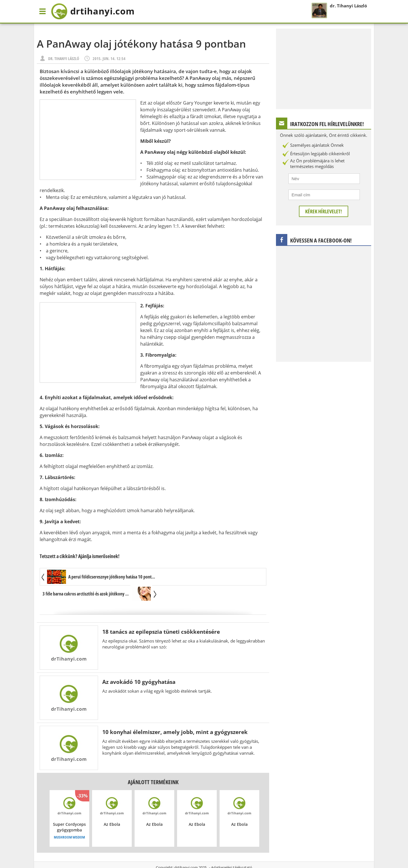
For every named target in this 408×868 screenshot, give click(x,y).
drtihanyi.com (186, 851)
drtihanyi (94, 11)
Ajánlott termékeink (153, 765)
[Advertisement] (88, 140)
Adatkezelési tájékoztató (232, 851)
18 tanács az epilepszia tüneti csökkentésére (161, 615)
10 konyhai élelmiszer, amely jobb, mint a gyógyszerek (175, 715)
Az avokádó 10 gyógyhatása (139, 665)
